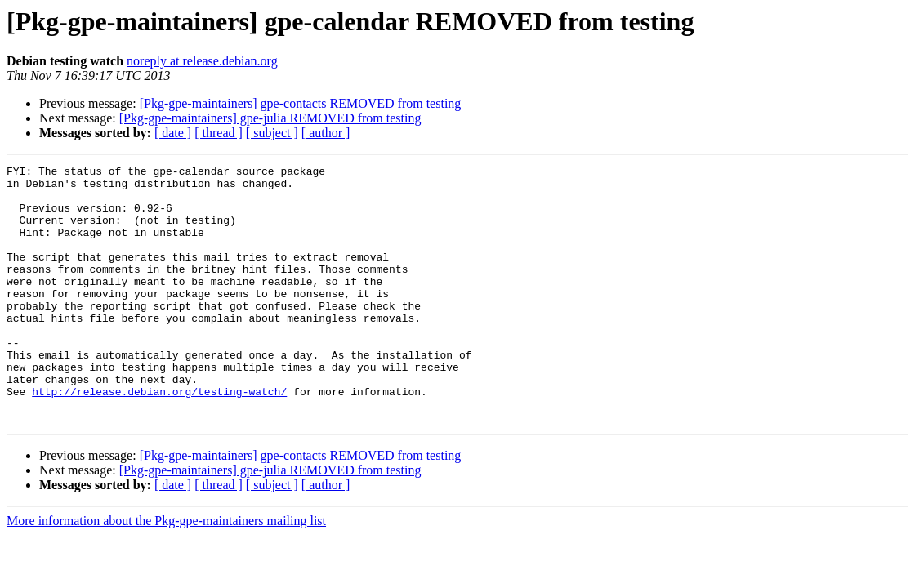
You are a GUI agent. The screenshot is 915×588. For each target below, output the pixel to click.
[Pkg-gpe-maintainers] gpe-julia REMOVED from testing (270, 118)
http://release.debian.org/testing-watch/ (159, 438)
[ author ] (326, 133)
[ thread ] (219, 133)
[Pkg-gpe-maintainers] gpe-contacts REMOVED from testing (301, 103)
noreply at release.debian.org (202, 61)
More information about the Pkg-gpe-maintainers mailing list (166, 572)
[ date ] (173, 133)
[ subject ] (272, 133)
